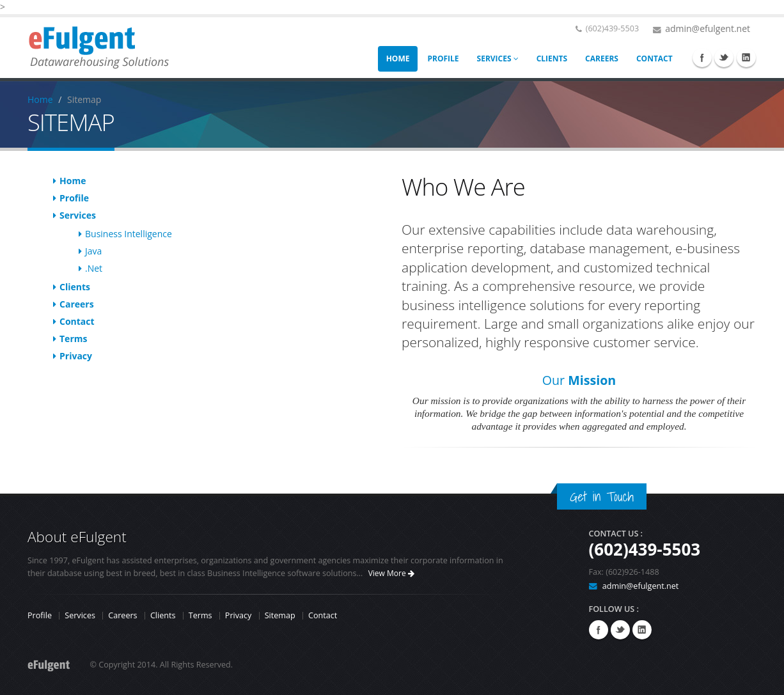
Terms (73, 339)
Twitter (724, 58)
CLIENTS (552, 59)
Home (40, 99)
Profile (74, 198)
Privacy (76, 356)
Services (78, 215)
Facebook (702, 58)
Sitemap (280, 615)
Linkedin (746, 58)
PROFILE (443, 59)
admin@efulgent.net (708, 28)
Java (93, 251)
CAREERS (602, 59)
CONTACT (655, 59)
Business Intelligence (129, 234)
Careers (77, 304)
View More (391, 573)
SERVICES (498, 59)
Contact (77, 321)
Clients (75, 287)
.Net (94, 268)
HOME (398, 59)
